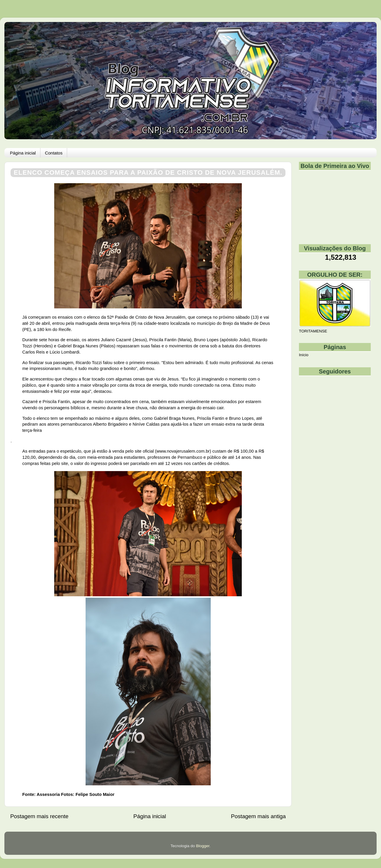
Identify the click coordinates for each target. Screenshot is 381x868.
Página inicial (23, 153)
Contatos (54, 153)
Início (304, 355)
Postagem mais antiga (258, 816)
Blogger (203, 846)
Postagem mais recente (39, 816)
